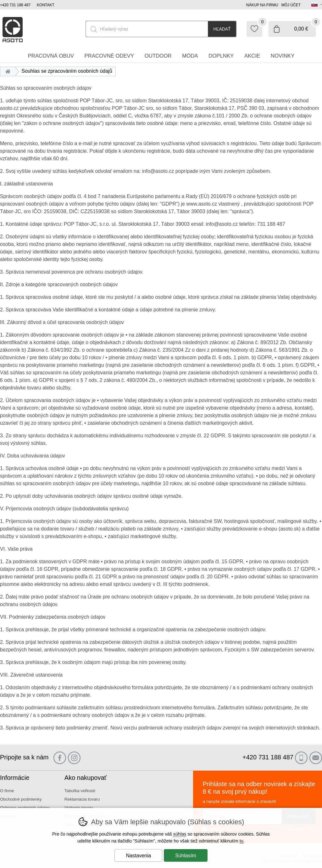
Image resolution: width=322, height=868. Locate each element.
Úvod (9, 71)
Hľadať (222, 29)
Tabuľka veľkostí (80, 791)
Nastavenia (138, 856)
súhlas (180, 834)
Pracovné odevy (109, 56)
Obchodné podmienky (21, 799)
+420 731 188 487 (15, 5)
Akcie (252, 56)
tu (241, 841)
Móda (190, 56)
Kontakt (46, 5)
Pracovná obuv (51, 56)
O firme (7, 791)
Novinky (283, 56)
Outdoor (158, 56)
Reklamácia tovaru (82, 799)
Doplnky (221, 56)
